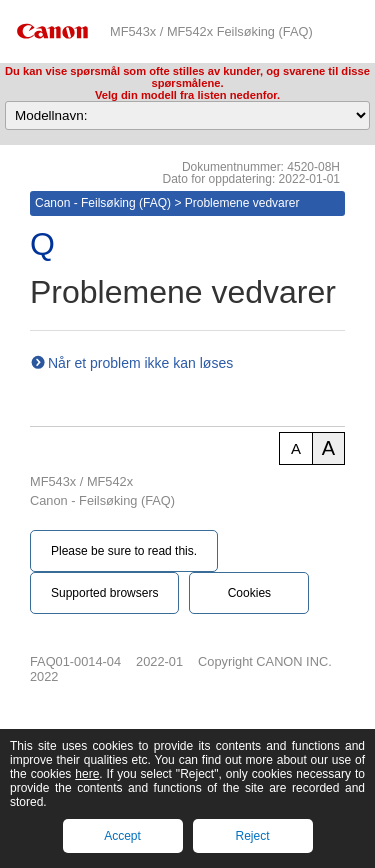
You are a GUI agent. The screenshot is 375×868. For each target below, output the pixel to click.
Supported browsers (104, 593)
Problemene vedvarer (242, 203)
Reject (252, 836)
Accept (122, 836)
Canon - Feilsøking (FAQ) (103, 203)
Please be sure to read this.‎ (124, 551)
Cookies (249, 593)
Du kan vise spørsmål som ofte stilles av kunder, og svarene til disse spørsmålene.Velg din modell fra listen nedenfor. (187, 83)
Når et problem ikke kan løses (140, 363)
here (87, 774)
